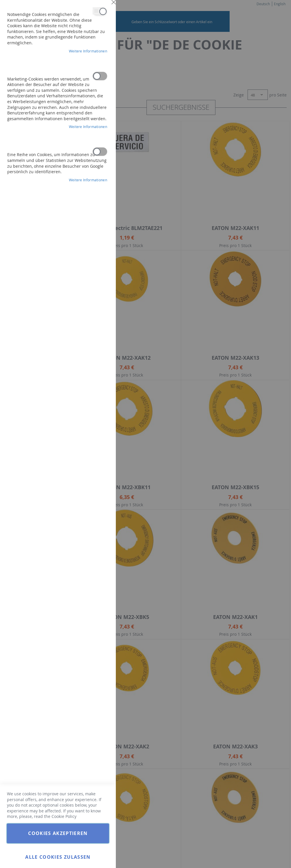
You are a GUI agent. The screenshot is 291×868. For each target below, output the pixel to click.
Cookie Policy (64, 816)
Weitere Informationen (88, 51)
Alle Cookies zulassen (58, 857)
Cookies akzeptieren (58, 833)
